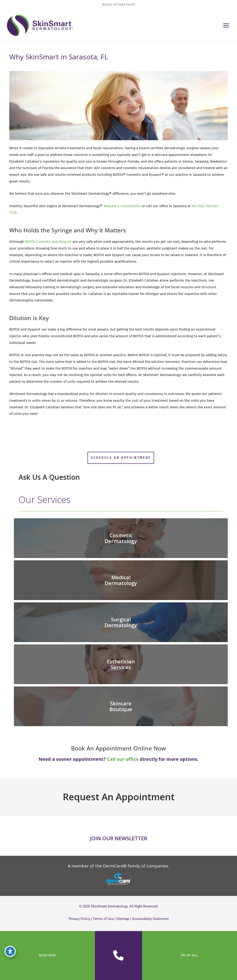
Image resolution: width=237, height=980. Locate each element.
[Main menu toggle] (226, 25)
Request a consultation (122, 206)
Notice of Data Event (118, 4)
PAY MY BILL (190, 955)
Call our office (123, 759)
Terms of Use (103, 919)
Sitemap (123, 919)
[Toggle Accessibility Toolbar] (10, 951)
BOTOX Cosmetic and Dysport (48, 242)
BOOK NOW (47, 955)
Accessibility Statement (150, 919)
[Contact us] (118, 956)
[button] (121, 458)
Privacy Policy (79, 919)
